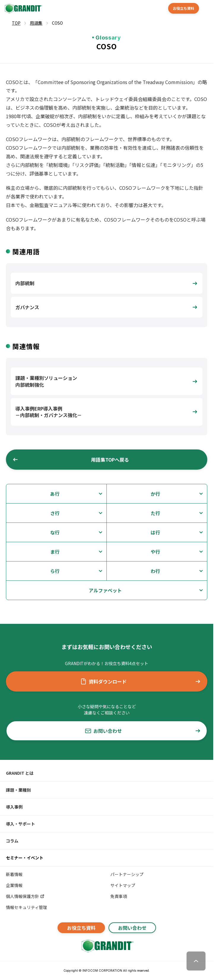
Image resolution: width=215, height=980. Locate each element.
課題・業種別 (18, 790)
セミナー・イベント (25, 858)
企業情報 (14, 885)
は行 (155, 532)
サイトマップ (123, 885)
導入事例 (14, 807)
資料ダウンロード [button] (141, 681)
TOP (16, 23)
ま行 (55, 552)
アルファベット (105, 590)
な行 (55, 532)
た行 (155, 513)
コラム (12, 841)
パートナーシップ (127, 874)
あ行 (55, 494)
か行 (155, 494)
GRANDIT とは (20, 773)
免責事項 (119, 896)
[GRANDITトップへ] (107, 946)
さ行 (55, 513)
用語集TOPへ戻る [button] (71, 460)
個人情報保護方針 (25, 896)
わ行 (155, 571)
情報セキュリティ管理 (27, 907)
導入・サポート (20, 824)
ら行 (55, 571)
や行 (155, 552)
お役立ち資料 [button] (184, 8)
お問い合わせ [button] (143, 731)
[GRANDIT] (23, 8)
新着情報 (14, 874)
